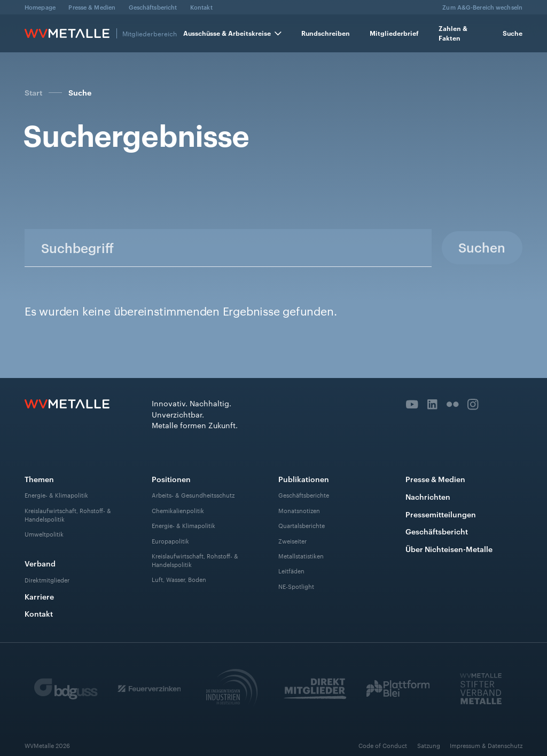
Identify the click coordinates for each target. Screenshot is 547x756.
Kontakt (201, 7)
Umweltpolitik (44, 534)
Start (33, 92)
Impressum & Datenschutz (486, 745)
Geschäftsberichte (304, 495)
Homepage (40, 7)
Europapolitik (170, 541)
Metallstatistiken (301, 556)
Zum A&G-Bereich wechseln (482, 7)
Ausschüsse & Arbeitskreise (227, 33)
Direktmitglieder (47, 580)
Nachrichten (428, 496)
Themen (39, 479)
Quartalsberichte (302, 525)
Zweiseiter (292, 541)
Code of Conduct (383, 745)
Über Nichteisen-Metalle (449, 549)
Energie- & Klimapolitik (56, 495)
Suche (80, 93)
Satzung (429, 745)
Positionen (171, 479)
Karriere (39, 596)
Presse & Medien (92, 7)
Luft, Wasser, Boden (179, 579)
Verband (40, 563)
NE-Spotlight (296, 586)
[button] (232, 33)
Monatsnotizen (299, 510)
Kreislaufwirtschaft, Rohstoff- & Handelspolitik (68, 515)
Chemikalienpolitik (178, 510)
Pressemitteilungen (441, 514)
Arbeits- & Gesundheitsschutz (193, 495)
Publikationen (304, 479)
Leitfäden (291, 571)
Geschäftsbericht (153, 7)
